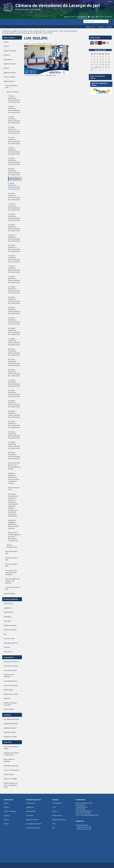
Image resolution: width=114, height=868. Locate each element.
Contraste (101, 17)
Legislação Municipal (33, 828)
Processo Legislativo (11, 599)
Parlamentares (31, 803)
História (6, 807)
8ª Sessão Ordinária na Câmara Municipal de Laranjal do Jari (22, 33)
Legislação (7, 715)
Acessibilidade (82, 17)
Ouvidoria (101, 27)
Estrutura (7, 815)
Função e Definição (10, 811)
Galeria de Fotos (40, 31)
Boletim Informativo (59, 820)
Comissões (30, 815)
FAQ (54, 824)
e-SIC (54, 807)
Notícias (6, 820)
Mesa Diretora (31, 811)
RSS (54, 828)
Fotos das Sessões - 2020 (55, 31)
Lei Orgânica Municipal (34, 824)
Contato (92, 17)
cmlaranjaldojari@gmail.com (90, 815)
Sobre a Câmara (28, 31)
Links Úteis (8, 742)
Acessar (110, 1)
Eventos (6, 824)
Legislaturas (30, 807)
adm (28, 44)
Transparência (9, 657)
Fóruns (55, 811)
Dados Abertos (57, 815)
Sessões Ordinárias (70, 31)
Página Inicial (90, 27)
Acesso (6, 803)
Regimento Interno (32, 820)
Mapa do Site (70, 17)
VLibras (109, 17)
